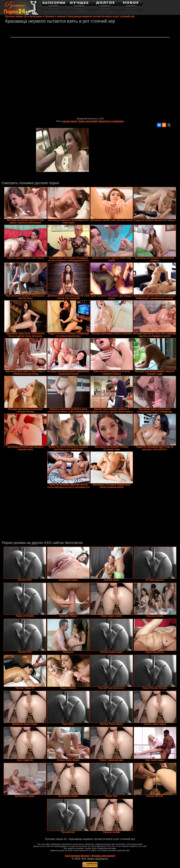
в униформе (117, 121)
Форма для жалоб (103, 856)
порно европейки (88, 121)
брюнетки (104, 121)
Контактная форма (77, 856)
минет (74, 121)
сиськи (66, 121)
